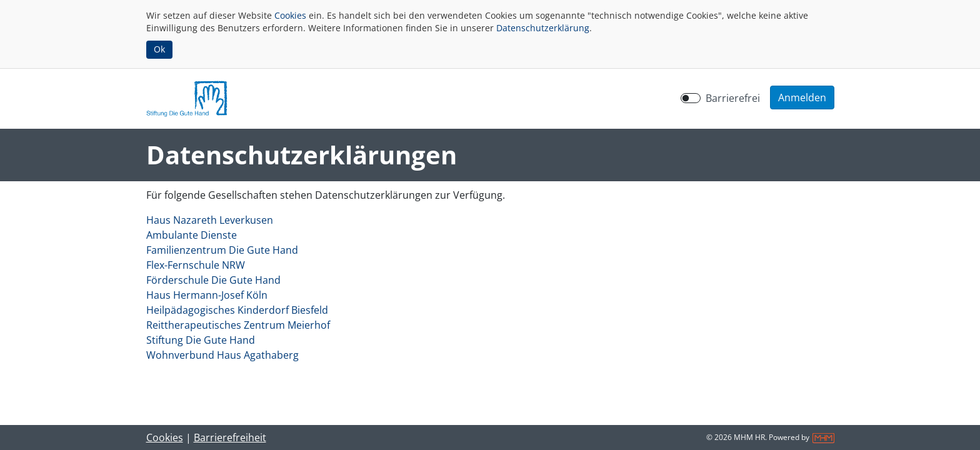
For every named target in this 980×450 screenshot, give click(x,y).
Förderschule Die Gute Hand (213, 280)
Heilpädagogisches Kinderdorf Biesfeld (237, 310)
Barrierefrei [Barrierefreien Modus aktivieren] (733, 98)
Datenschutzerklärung (543, 28)
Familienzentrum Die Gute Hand (222, 250)
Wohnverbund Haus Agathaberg (222, 355)
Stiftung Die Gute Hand (201, 340)
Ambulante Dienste (192, 235)
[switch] (691, 98)
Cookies (290, 15)
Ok (159, 49)
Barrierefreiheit (230, 437)
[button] (802, 97)
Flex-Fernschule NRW (196, 265)
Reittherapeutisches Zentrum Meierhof (238, 325)
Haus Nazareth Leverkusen (210, 220)
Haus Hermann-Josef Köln (207, 295)
